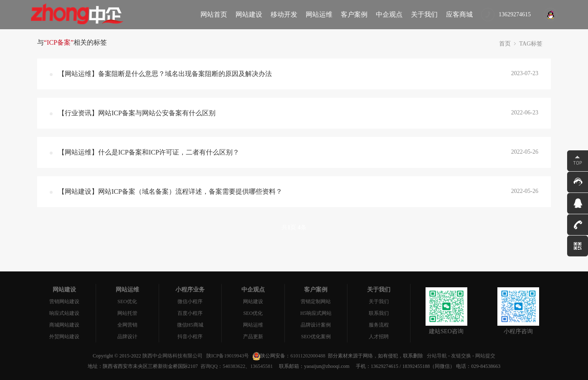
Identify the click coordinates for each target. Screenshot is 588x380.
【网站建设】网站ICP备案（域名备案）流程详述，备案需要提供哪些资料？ (170, 191)
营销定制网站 (316, 301)
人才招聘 (379, 337)
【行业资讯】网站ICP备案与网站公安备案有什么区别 (137, 113)
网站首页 (214, 14)
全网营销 (127, 325)
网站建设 (249, 14)
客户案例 (354, 14)
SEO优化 (127, 301)
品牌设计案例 (316, 325)
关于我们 (424, 14)
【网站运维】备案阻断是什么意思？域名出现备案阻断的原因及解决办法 (165, 74)
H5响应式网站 (316, 313)
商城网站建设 (64, 325)
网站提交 (485, 356)
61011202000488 (308, 356)
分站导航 (437, 356)
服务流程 (379, 325)
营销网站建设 (64, 301)
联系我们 (379, 313)
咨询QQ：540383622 (222, 366)
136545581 (261, 366)
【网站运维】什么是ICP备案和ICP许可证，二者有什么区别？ (149, 152)
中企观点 (389, 14)
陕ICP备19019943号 (228, 356)
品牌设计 (127, 337)
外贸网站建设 (64, 337)
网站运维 (319, 14)
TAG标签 (531, 44)
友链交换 (461, 356)
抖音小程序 (190, 337)
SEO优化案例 (316, 337)
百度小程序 (190, 313)
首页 (505, 44)
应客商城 (459, 14)
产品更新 (253, 337)
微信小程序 (190, 301)
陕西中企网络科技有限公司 (172, 356)
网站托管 (127, 313)
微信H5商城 (190, 325)
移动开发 (284, 14)
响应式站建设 (64, 313)
